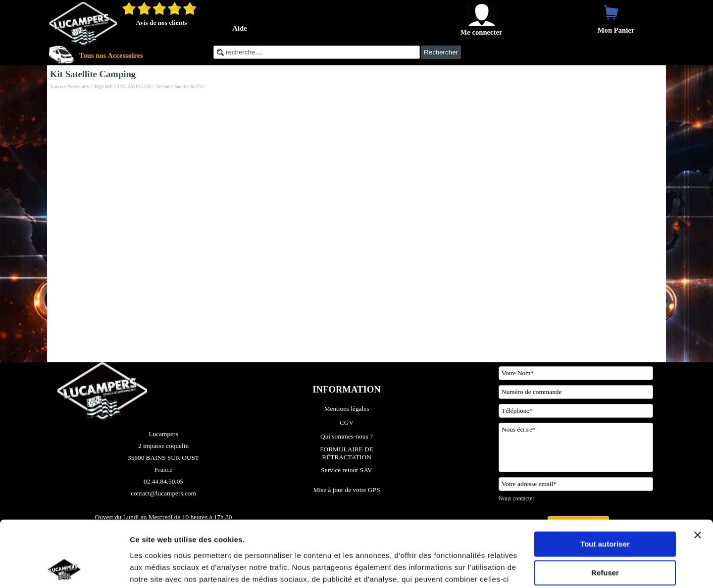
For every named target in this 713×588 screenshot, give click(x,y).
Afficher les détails (163, 568)
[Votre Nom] (576, 373)
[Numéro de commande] (576, 392)
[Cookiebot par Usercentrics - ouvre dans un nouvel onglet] (64, 569)
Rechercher (441, 52)
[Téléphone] (576, 411)
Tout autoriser (605, 482)
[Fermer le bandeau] (698, 473)
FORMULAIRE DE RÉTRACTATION (347, 453)
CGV (347, 422)
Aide (239, 28)
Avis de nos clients (161, 23)
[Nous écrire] (576, 447)
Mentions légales (347, 409)
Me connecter (481, 32)
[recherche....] (317, 52)
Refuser (605, 511)
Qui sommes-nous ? (347, 436)
